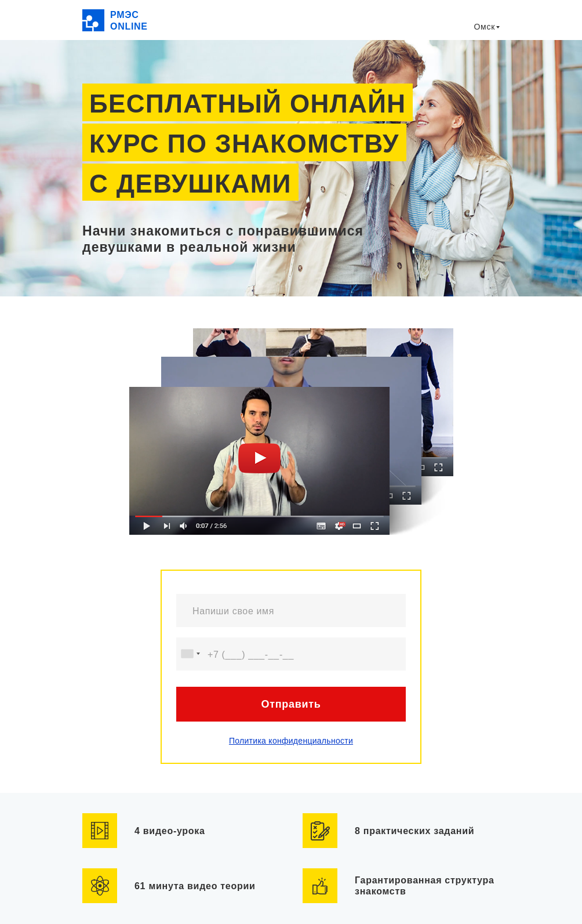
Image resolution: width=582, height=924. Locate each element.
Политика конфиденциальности (291, 741)
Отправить (291, 704)
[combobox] (190, 654)
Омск (484, 27)
